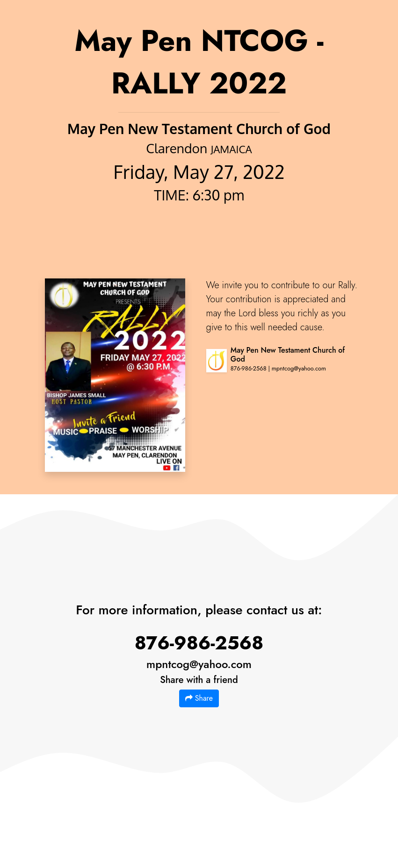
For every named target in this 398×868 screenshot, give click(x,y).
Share (199, 698)
